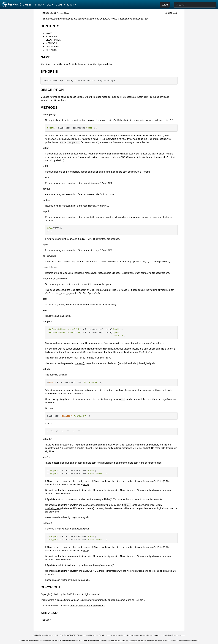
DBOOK (72, 635)
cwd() (80, 481)
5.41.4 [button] (39, 5)
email (120, 635)
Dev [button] (49, 5)
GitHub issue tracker (107, 635)
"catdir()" (66, 375)
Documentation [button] (65, 5)
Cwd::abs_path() (53, 508)
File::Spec (46, 620)
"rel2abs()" (159, 481)
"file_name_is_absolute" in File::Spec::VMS (77, 293)
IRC (142, 640)
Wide (165, 5)
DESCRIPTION (53, 40)
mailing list (133, 640)
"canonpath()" (107, 565)
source (60, 13)
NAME (49, 33)
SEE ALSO (51, 50)
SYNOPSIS (51, 36)
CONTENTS (50, 26)
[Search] (195, 5)
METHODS (51, 43)
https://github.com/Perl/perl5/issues (87, 606)
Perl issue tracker (118, 640)
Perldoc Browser (17, 5)
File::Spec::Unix (48, 13)
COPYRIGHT (52, 47)
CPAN (67, 13)
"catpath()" (80, 363)
